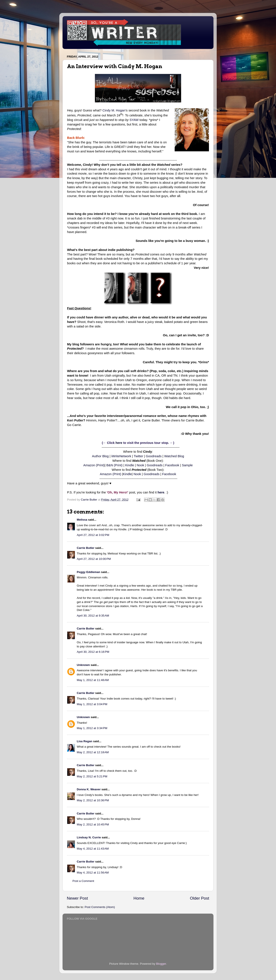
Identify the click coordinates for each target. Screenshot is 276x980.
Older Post (200, 898)
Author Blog (100, 456)
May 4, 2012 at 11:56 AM (93, 873)
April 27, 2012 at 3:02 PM (93, 535)
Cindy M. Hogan (114, 110)
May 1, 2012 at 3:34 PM (92, 728)
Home (139, 898)
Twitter (138, 456)
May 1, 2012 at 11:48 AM (93, 680)
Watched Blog (174, 456)
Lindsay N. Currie (89, 837)
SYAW (134, 120)
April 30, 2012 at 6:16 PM (93, 652)
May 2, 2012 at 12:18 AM (93, 752)
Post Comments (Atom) (100, 907)
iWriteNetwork (121, 456)
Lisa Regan (85, 741)
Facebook (172, 465)
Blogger (161, 964)
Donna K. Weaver (89, 789)
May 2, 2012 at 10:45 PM (93, 824)
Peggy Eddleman (89, 572)
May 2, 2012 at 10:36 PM (93, 800)
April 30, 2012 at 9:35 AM (93, 616)
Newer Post (77, 898)
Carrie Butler (86, 548)
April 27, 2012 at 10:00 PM (94, 559)
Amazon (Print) (94, 465)
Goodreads (154, 456)
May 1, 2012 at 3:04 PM (92, 704)
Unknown (83, 665)
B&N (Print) (114, 465)
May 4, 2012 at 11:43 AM (93, 849)
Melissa (82, 520)
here (119, 443)
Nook (140, 465)
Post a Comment (83, 881)
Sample (187, 465)
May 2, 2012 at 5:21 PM (92, 776)
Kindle (129, 465)
